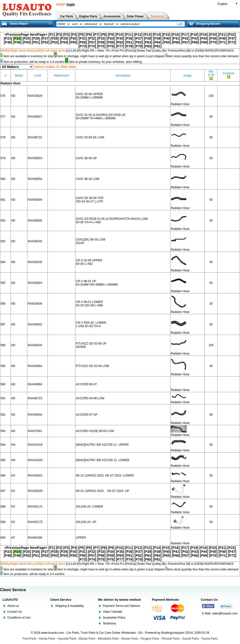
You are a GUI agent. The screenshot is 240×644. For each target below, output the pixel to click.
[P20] (213, 34)
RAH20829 (35, 96)
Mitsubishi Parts (108, 639)
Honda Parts (47, 639)
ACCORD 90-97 (86, 384)
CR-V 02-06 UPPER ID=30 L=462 (89, 262)
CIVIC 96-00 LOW (88, 179)
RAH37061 (35, 431)
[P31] (83, 38)
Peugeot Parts (150, 639)
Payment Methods (165, 600)
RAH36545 (35, 241)
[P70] (213, 42)
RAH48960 (35, 384)
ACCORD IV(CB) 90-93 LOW (95, 431)
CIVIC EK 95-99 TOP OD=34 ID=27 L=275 (90, 200)
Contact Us (15, 612)
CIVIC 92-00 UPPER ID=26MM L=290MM (89, 96)
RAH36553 (35, 158)
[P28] (55, 38)
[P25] (27, 38)
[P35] (120, 38)
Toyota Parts (210, 639)
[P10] (120, 34)
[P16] (176, 34)
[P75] (101, 46)
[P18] (194, 34)
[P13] (147, 34)
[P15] (166, 34)
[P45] (213, 38)
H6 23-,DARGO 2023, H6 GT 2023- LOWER (105, 476)
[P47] (232, 38)
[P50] (27, 42)
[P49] (17, 42)
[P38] (148, 38)
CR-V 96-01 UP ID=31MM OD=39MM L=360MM (97, 283)
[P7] (96, 34)
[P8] (104, 34)
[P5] (81, 34)
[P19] (204, 34)
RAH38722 (35, 137)
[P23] (8, 38)
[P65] (167, 42)
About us (13, 606)
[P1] (52, 34)
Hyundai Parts (67, 639)
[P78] (129, 46)
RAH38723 (35, 398)
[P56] (83, 42)
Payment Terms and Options (121, 606)
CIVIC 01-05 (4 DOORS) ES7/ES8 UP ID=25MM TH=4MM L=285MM (101, 117)
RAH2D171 (35, 507)
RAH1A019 (35, 445)
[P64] (157, 42)
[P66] (176, 42)
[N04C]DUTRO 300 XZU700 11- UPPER (102, 445)
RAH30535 (35, 262)
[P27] (45, 38)
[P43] (195, 38)
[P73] (83, 46)
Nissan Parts (130, 639)
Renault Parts (171, 639)
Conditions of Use (19, 618)
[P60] (120, 42)
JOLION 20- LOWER (89, 507)
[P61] (129, 42)
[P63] (148, 42)
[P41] (176, 38)
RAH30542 (35, 324)
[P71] (223, 42)
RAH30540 (35, 345)
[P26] (36, 38)
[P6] (89, 34)
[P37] (139, 38)
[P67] (185, 42)
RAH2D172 (35, 522)
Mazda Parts (87, 639)
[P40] (167, 38)
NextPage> (39, 34)
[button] (180, 24)
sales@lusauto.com (225, 613)
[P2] (59, 34)
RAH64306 (35, 538)
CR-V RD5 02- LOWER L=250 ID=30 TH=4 (91, 324)
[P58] (101, 42)
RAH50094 (35, 200)
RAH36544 (35, 415)
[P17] (185, 34)
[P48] (8, 42)
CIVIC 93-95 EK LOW (90, 137)
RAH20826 (35, 221)
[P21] (222, 34)
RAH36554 (35, 179)
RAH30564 (35, 366)
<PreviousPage (17, 34)
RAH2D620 (35, 491)
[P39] (157, 38)
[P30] (73, 38)
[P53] (55, 42)
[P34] (111, 38)
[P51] (36, 42)
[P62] (139, 42)
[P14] (157, 34)
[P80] (148, 46)
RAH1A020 (35, 460)
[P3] (67, 34)
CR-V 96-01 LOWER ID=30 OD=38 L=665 (89, 304)
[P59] (111, 42)
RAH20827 (35, 117)
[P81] (157, 46)
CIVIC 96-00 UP (86, 158)
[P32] (92, 38)
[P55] (73, 42)
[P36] (129, 38)
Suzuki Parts (190, 639)
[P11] (129, 34)
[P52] (45, 42)
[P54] (64, 42)
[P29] (64, 38)
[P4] (74, 34)
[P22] (231, 34)
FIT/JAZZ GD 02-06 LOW (92, 366)
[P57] (92, 42)
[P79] (139, 46)
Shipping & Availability (69, 606)
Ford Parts (29, 639)
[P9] (111, 34)
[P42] (185, 38)
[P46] (223, 38)
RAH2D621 (35, 476)
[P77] (120, 46)
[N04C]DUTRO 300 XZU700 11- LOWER (102, 460)
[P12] (138, 34)
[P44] (204, 38)
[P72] (232, 42)
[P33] (101, 38)
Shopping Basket (204, 24)
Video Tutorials (113, 612)
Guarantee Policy (114, 618)
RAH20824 (35, 283)
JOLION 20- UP (86, 522)
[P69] (204, 42)
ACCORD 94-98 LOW (90, 398)
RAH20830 (35, 304)
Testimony (109, 623)
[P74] (92, 46)
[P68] (195, 42)
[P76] (111, 46)
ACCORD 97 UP (87, 415)
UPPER (81, 538)
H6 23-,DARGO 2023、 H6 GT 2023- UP (102, 491)
